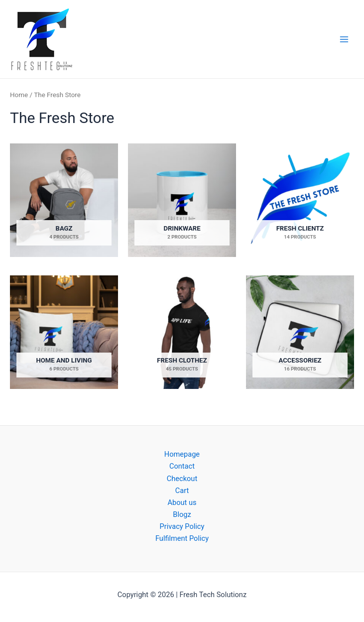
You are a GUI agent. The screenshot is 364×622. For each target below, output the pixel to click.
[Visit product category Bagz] (64, 200)
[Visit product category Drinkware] (182, 200)
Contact (182, 466)
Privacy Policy (182, 526)
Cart (182, 491)
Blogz (182, 514)
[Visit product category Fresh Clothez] (182, 332)
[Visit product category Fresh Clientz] (300, 200)
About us (182, 502)
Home (19, 95)
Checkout (182, 479)
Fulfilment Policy (182, 538)
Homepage (182, 454)
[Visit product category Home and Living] (64, 332)
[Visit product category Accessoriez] (300, 332)
